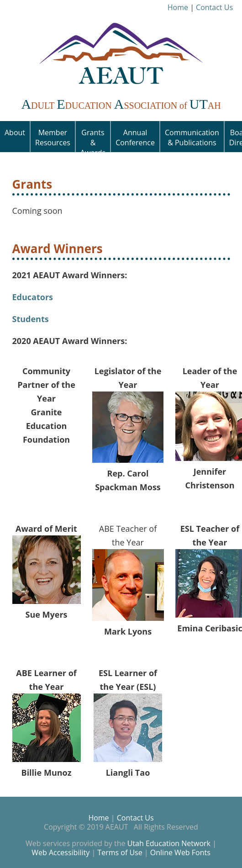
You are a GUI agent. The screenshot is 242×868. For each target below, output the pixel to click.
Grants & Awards (93, 140)
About (15, 132)
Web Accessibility (60, 852)
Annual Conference (135, 138)
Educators (33, 297)
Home (178, 7)
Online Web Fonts (180, 852)
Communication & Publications (192, 138)
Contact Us (214, 7)
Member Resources (53, 138)
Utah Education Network (169, 843)
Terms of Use (120, 852)
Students (31, 319)
